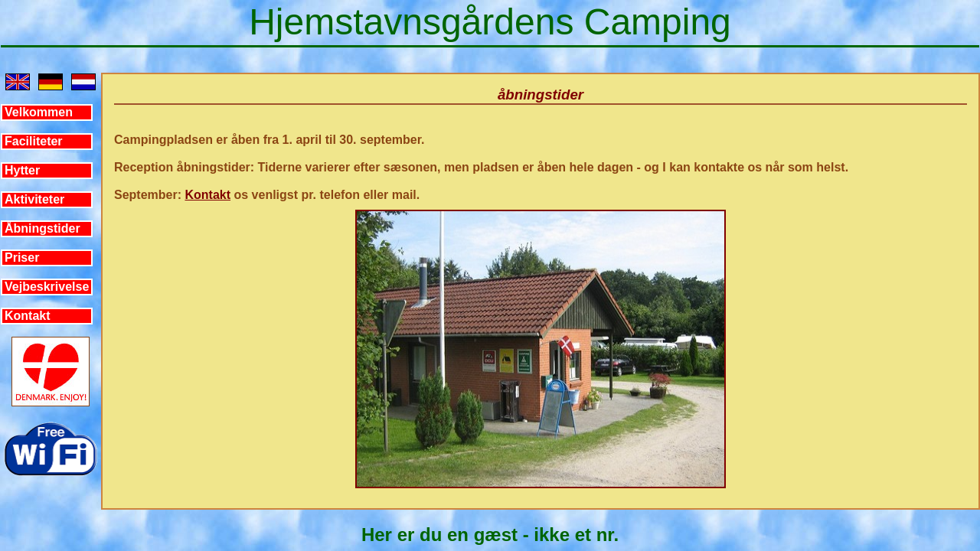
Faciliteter (34, 141)
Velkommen (39, 112)
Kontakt (28, 316)
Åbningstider (42, 228)
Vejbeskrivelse (47, 287)
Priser (22, 258)
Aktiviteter (34, 199)
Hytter (22, 170)
